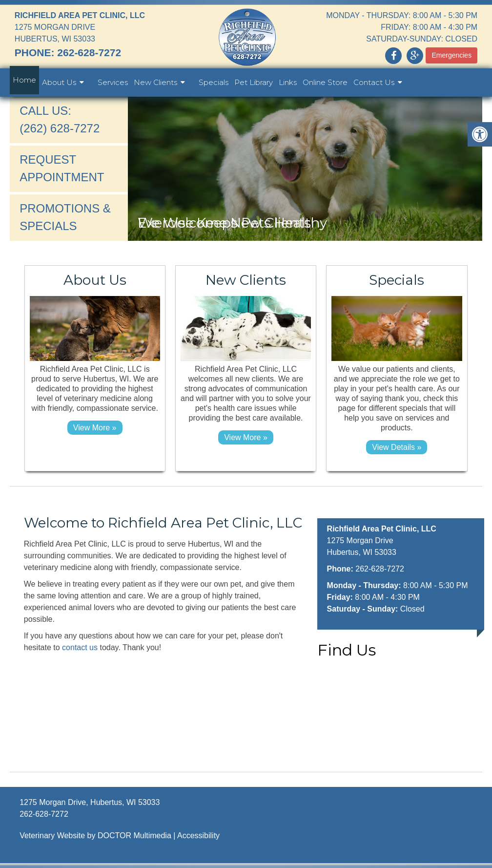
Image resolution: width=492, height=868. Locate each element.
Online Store (325, 82)
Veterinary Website (52, 836)
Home (24, 80)
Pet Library (254, 82)
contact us (80, 647)
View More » (95, 428)
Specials (214, 82)
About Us (59, 82)
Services (113, 82)
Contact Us (374, 82)
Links (288, 82)
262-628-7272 (89, 53)
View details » (397, 447)
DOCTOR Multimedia (134, 836)
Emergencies (451, 55)
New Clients (155, 82)
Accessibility (198, 836)
